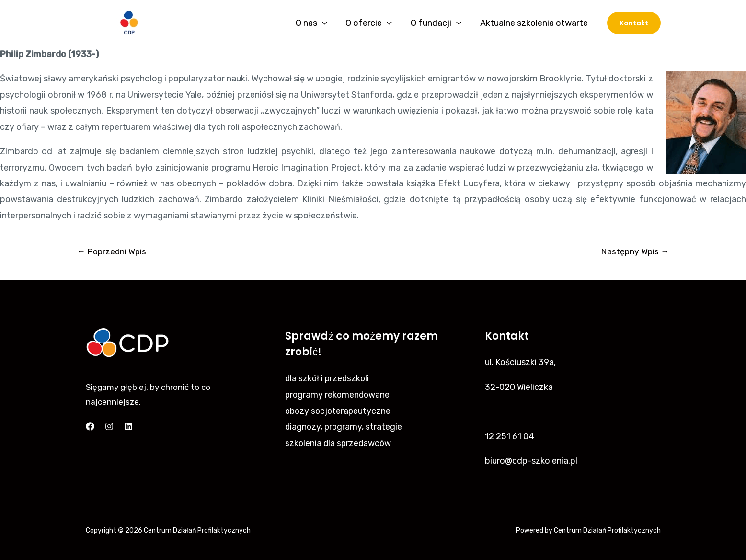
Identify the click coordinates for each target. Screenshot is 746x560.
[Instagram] (109, 427)
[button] (634, 23)
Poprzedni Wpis (113, 251)
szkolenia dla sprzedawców (339, 443)
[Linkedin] (128, 427)
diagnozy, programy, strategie (344, 426)
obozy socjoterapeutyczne (339, 411)
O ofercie (373, 23)
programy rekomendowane (339, 395)
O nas (316, 23)
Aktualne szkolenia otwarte (535, 23)
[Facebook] (90, 427)
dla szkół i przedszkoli (328, 378)
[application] (327, 23)
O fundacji (438, 23)
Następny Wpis (635, 251)
